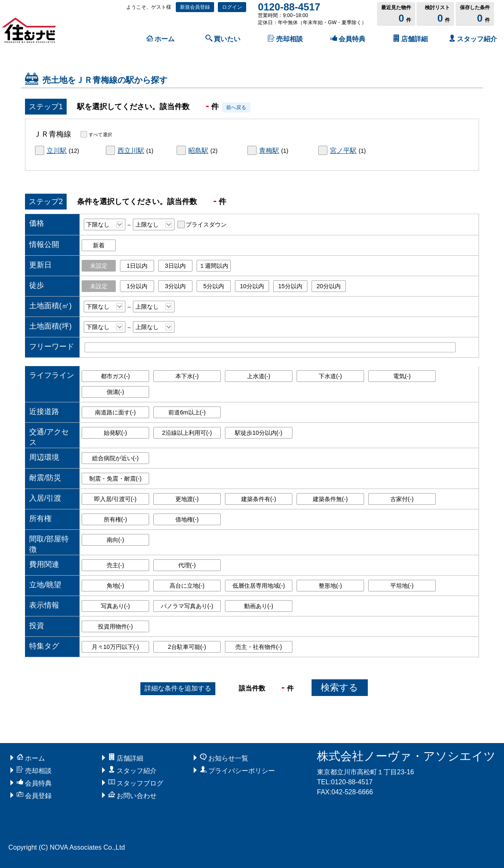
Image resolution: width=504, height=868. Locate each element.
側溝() (115, 392)
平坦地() (402, 586)
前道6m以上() (187, 412)
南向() (115, 540)
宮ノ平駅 (343, 151)
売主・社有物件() (259, 647)
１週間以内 (214, 266)
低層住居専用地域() (259, 586)
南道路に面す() (115, 412)
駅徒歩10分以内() (259, 433)
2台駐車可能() (187, 647)
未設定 (99, 266)
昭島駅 (198, 151)
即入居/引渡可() (115, 499)
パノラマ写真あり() (187, 606)
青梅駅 (269, 151)
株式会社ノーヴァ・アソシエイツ (406, 756)
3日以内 (175, 266)
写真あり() (115, 606)
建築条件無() (330, 499)
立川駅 (57, 151)
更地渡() (187, 499)
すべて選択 (100, 134)
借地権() (187, 519)
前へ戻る (236, 107)
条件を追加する (178, 688)
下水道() (330, 376)
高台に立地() (187, 586)
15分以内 (290, 286)
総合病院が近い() (115, 458)
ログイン (232, 7)
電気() (402, 376)
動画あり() (259, 606)
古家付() (402, 499)
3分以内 (175, 286)
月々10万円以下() (115, 647)
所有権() (115, 519)
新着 (99, 245)
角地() (115, 586)
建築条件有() (259, 499)
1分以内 (137, 286)
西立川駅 (131, 151)
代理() (187, 565)
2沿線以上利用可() (187, 433)
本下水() (187, 376)
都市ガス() (115, 376)
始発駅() (115, 433)
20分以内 (329, 286)
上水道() (259, 376)
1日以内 (137, 266)
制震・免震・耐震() (115, 479)
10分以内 (252, 286)
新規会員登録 (195, 7)
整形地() (330, 586)
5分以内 (214, 286)
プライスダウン (206, 224)
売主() (115, 565)
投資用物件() (115, 626)
